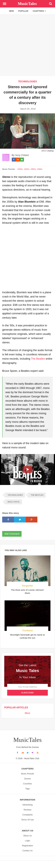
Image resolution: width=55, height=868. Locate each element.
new (12, 11)
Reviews (27, 810)
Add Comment (12, 534)
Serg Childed (22, 155)
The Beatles (38, 359)
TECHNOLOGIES (27, 82)
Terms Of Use (28, 820)
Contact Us (27, 851)
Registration (27, 846)
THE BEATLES (37, 495)
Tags (28, 789)
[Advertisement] (27, 45)
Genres (28, 779)
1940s (27, 169)
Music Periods (28, 774)
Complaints (27, 815)
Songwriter (27, 586)
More (27, 713)
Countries (28, 784)
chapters (39, 11)
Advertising (27, 805)
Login (27, 841)
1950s (33, 169)
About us (28, 836)
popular (23, 11)
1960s (40, 169)
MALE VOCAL (14, 502)
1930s (20, 169)
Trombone (27, 630)
